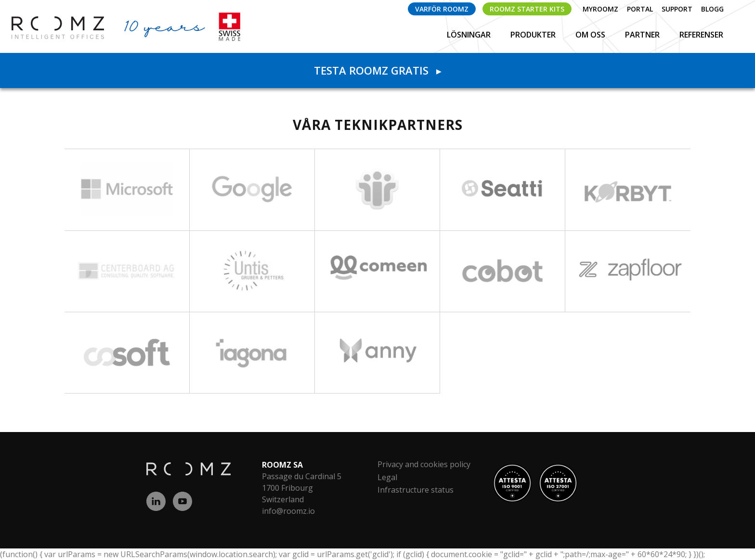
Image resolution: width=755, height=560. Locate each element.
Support (677, 9)
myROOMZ (600, 9)
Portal (640, 9)
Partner (643, 35)
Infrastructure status (416, 490)
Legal (387, 477)
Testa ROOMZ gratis (377, 70)
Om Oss (591, 35)
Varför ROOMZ (442, 9)
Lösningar (470, 35)
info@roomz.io (288, 511)
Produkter (534, 35)
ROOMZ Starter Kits (527, 9)
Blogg (712, 9)
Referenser (701, 35)
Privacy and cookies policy (424, 464)
